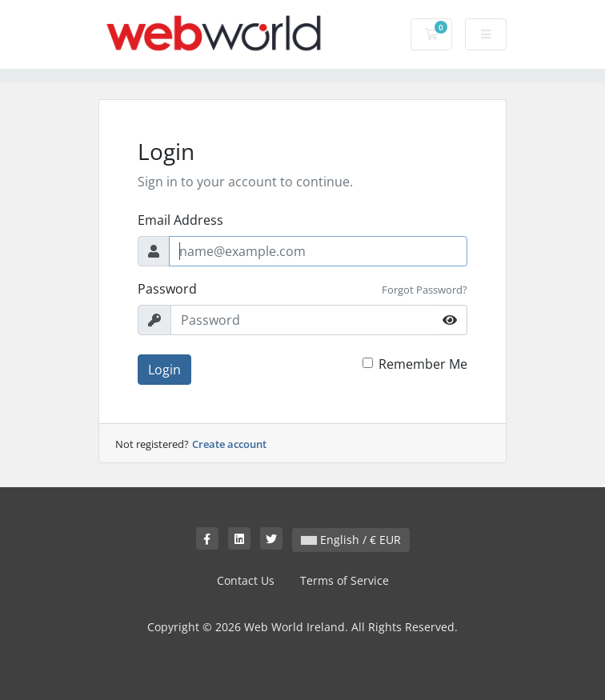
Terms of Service (345, 580)
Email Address (180, 220)
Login (164, 370)
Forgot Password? (425, 290)
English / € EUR (351, 540)
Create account (229, 444)
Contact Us (246, 580)
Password (167, 289)
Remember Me (423, 364)
